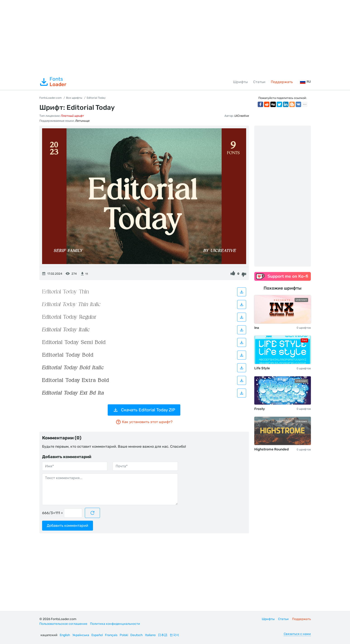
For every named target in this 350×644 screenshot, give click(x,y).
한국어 (174, 635)
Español (97, 635)
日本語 (163, 635)
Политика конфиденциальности (115, 624)
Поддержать (282, 82)
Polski (124, 635)
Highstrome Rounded (271, 449)
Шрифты (240, 82)
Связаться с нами (297, 634)
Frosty (260, 409)
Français (111, 635)
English (65, 635)
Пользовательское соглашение (63, 624)
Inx (257, 328)
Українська (81, 635)
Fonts (53, 82)
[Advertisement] (175, 37)
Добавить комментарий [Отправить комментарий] (68, 526)
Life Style (262, 368)
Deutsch (137, 635)
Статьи (259, 82)
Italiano (150, 635)
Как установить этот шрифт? (144, 422)
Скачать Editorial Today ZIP (144, 410)
